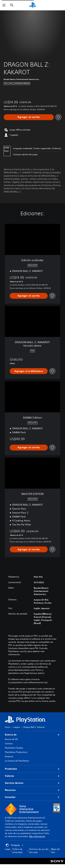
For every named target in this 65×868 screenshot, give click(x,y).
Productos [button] (32, 769)
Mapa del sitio (55, 851)
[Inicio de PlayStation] (33, 5)
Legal (7, 849)
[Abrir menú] (4, 5)
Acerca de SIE (11, 739)
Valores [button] (32, 776)
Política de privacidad (17, 851)
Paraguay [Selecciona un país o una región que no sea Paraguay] (14, 845)
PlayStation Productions (16, 752)
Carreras (9, 743)
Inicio (7, 727)
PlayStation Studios (14, 748)
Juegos (17, 727)
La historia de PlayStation (17, 761)
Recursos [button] (32, 790)
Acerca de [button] (32, 735)
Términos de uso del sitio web (39, 851)
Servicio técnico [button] (32, 783)
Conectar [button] (32, 797)
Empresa (9, 756)
